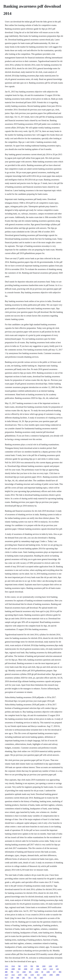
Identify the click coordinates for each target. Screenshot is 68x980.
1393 (48, 972)
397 (57, 966)
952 (32, 966)
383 (19, 969)
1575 (25, 966)
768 (19, 966)
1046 (25, 969)
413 (38, 975)
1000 (13, 969)
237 (32, 969)
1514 (13, 966)
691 (30, 972)
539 (12, 978)
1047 (41, 978)
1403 (51, 975)
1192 (44, 975)
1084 (58, 975)
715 (18, 972)
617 (6, 978)
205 (24, 978)
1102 (50, 966)
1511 (6, 966)
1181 (6, 969)
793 (29, 978)
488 (6, 972)
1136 (32, 975)
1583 (44, 966)
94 (42, 972)
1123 (44, 969)
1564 (24, 972)
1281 (38, 969)
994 (38, 966)
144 (57, 969)
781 (35, 978)
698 (18, 978)
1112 (13, 975)
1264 (36, 972)
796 (12, 972)
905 (60, 972)
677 (54, 972)
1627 (7, 975)
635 (26, 975)
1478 (20, 975)
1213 (51, 969)
